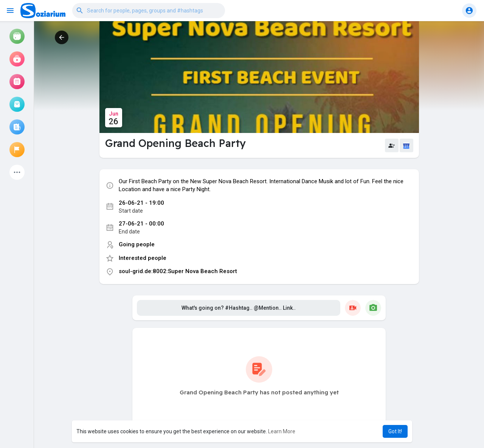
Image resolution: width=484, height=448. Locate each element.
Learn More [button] (282, 431)
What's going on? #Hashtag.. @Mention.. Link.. (239, 314)
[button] (149, 11)
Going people (137, 251)
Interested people (143, 264)
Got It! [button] (395, 431)
